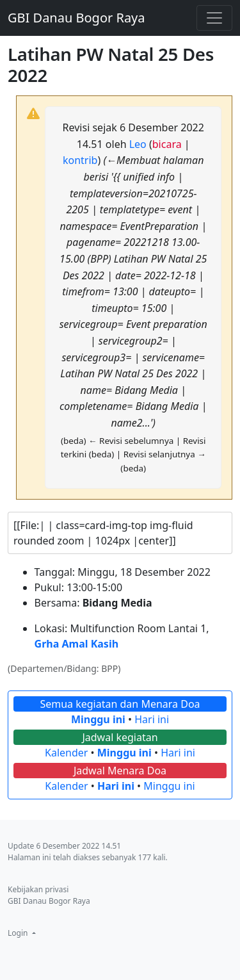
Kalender (66, 753)
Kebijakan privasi (38, 889)
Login (19, 933)
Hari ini (152, 719)
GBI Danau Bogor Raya (76, 18)
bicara (167, 144)
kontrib (80, 160)
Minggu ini (98, 719)
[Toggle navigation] (214, 18)
